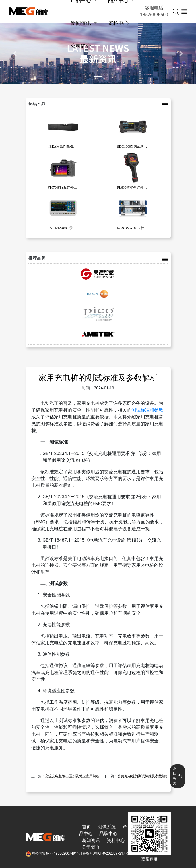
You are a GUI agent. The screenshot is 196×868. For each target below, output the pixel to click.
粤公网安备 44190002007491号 (53, 853)
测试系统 (107, 827)
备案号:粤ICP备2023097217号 (106, 853)
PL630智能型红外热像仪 (135, 187)
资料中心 (118, 23)
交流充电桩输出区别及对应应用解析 (72, 776)
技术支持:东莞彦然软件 (149, 853)
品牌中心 (108, 834)
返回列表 (178, 776)
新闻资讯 (81, 23)
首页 (86, 827)
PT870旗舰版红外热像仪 (66, 187)
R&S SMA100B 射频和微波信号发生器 (146, 228)
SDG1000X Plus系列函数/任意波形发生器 (148, 147)
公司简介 (81, 46)
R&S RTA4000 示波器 (63, 228)
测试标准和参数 (147, 410)
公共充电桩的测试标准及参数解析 (143, 776)
